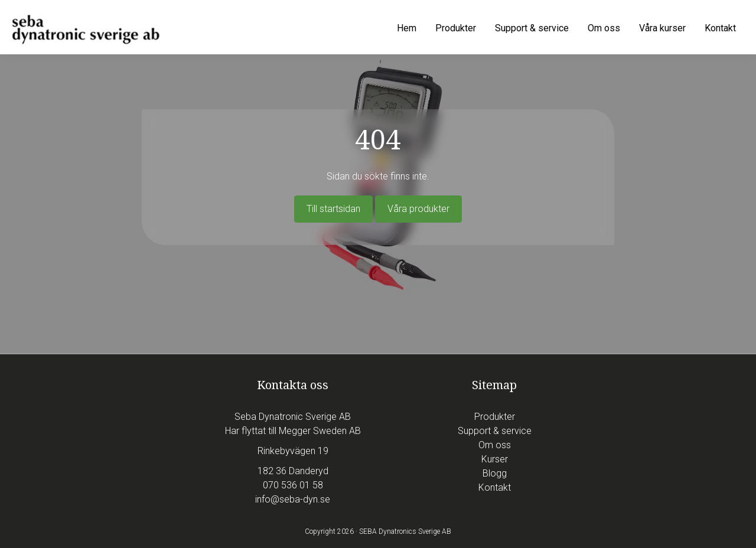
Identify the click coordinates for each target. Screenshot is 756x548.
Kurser (495, 459)
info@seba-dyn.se (293, 499)
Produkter (495, 417)
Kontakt (495, 487)
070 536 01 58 (293, 485)
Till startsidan (333, 209)
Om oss (495, 445)
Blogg (495, 473)
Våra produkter (418, 209)
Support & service (495, 431)
